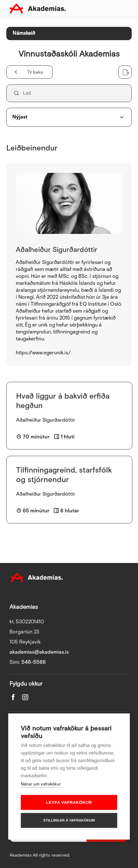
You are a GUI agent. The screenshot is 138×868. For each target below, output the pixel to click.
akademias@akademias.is (39, 652)
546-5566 (34, 662)
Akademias (38, 9)
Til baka (35, 72)
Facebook (13, 697)
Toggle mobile (123, 9)
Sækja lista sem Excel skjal (125, 72)
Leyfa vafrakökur (69, 802)
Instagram (25, 697)
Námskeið (24, 33)
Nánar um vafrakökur (41, 784)
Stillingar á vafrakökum (69, 820)
